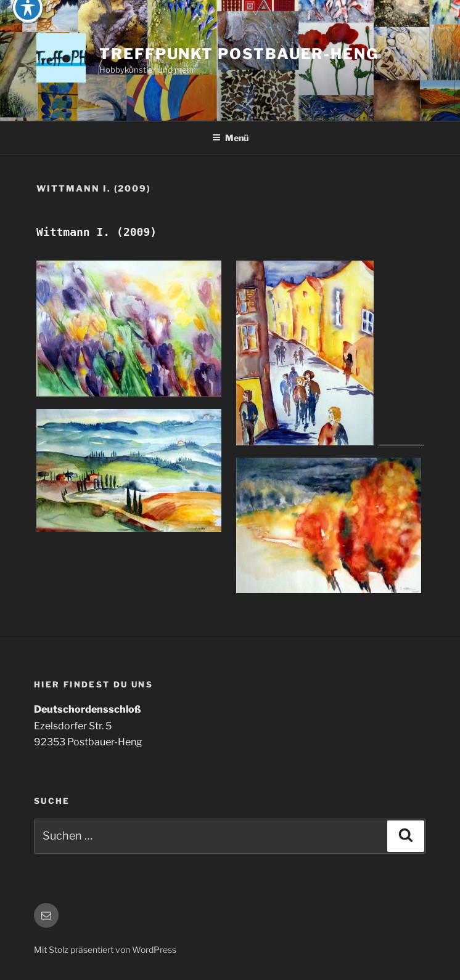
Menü (230, 138)
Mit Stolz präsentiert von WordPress (105, 950)
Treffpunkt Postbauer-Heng (239, 54)
